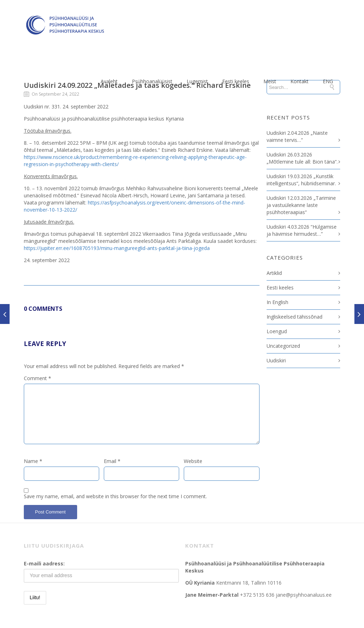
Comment (38, 378)
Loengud (277, 331)
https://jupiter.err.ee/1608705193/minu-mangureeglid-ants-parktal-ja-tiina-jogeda (117, 248)
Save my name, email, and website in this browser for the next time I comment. (115, 496)
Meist (270, 81)
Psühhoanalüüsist (152, 81)
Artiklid (274, 273)
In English (277, 302)
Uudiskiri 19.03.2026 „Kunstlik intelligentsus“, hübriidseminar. (301, 180)
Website (193, 461)
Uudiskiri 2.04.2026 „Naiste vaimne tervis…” (297, 136)
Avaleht (109, 81)
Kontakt (299, 81)
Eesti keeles (236, 81)
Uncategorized (283, 346)
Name (33, 461)
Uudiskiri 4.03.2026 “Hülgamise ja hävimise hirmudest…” (302, 230)
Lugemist (197, 81)
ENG (328, 81)
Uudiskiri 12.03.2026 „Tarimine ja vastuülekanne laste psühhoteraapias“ (301, 205)
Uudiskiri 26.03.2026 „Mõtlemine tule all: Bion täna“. (302, 158)
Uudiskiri (276, 360)
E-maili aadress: (44, 563)
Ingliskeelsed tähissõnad (295, 317)
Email (112, 461)
